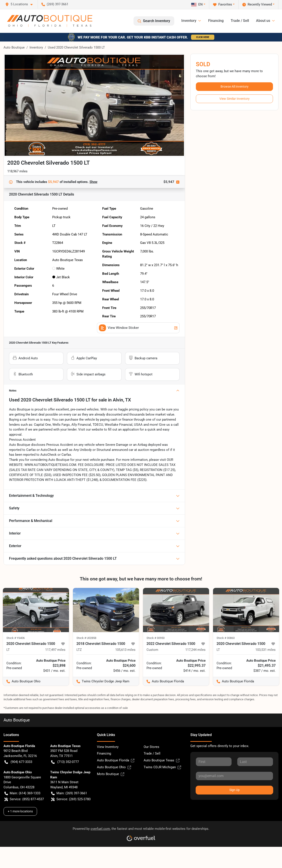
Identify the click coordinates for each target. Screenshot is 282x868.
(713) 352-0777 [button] (65, 762)
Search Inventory (154, 21)
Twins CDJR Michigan (162, 767)
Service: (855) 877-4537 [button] (24, 799)
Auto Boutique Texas (162, 760)
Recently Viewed (257, 5)
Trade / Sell (240, 21)
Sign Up (235, 790)
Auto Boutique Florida (116, 760)
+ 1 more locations (20, 811)
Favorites (223, 5)
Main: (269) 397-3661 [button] (69, 793)
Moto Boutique (111, 774)
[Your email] (234, 776)
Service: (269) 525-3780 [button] (71, 799)
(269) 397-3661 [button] (55, 4)
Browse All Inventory (235, 87)
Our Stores (151, 747)
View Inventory (108, 747)
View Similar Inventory (235, 99)
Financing (216, 21)
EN (197, 4)
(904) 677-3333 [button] (18, 762)
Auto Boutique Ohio (114, 767)
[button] (21, 4)
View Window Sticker (138, 328)
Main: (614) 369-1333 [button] (22, 793)
